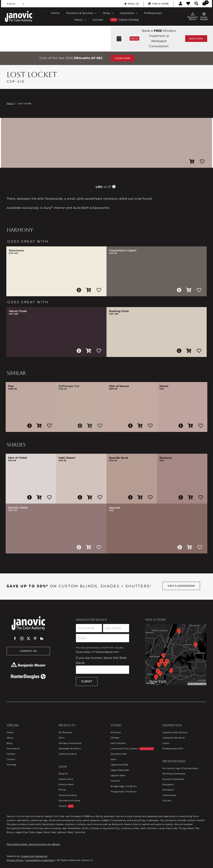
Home (10, 103)
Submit (87, 681)
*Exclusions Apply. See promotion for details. (34, 844)
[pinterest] (35, 639)
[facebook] (15, 639)
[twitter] (28, 639)
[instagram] (22, 639)
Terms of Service (104, 652)
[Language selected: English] (15, 4)
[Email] (103, 638)
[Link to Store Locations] (176, 655)
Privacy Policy (83, 652)
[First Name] (89, 628)
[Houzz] (42, 639)
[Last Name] (116, 628)
